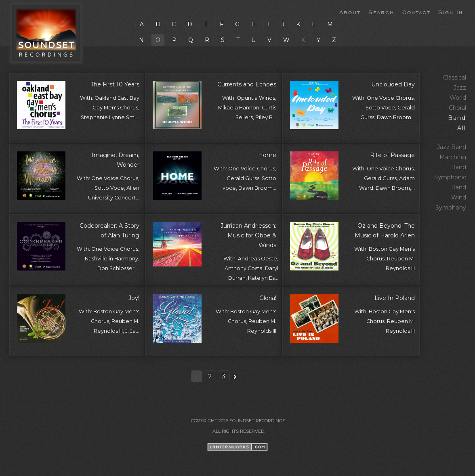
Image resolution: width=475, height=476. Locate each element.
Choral (457, 108)
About (350, 12)
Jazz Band (452, 147)
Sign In (451, 12)
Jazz (460, 88)
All (462, 128)
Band (457, 118)
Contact (416, 12)
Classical (455, 78)
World (458, 98)
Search (381, 12)
